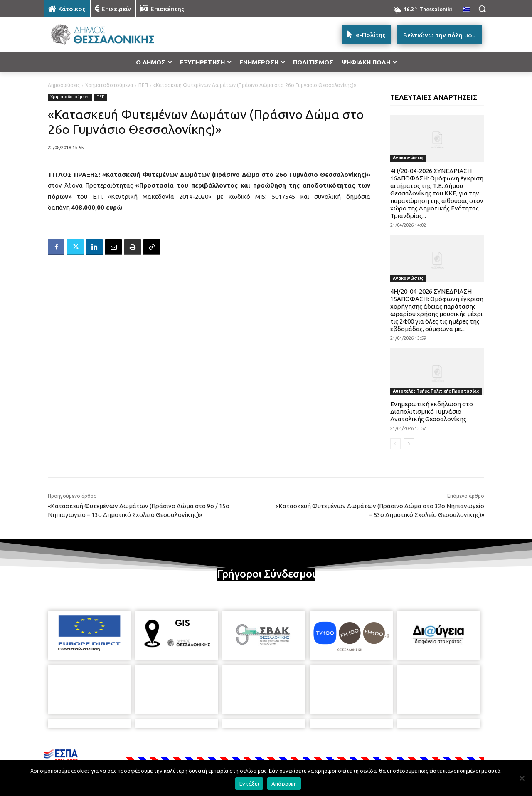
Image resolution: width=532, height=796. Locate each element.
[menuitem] (466, 10)
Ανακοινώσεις (408, 158)
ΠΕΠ (143, 85)
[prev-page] (395, 444)
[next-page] (409, 444)
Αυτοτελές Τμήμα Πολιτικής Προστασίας (436, 391)
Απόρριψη (284, 784)
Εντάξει (249, 784)
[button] (482, 9)
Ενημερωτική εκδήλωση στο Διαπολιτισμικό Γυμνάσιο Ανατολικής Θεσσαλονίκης (432, 412)
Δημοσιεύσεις (64, 85)
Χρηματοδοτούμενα (109, 85)
